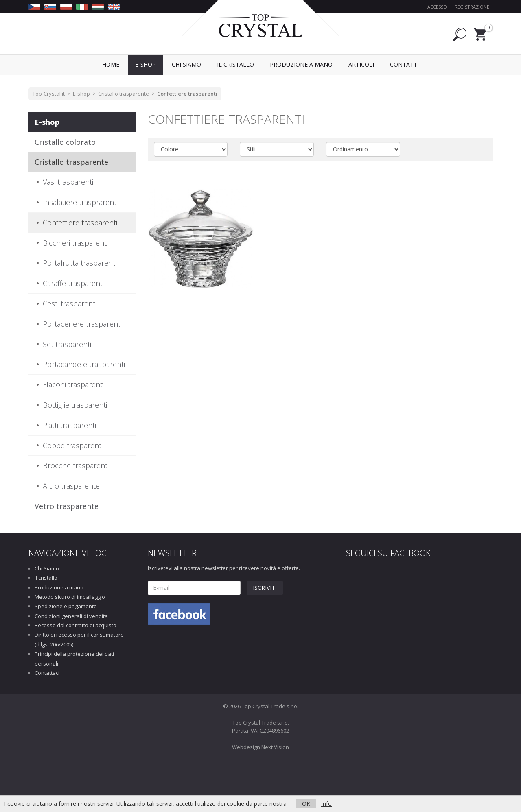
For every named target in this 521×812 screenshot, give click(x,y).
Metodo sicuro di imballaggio (70, 597)
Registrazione (472, 7)
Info (326, 804)
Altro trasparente (71, 486)
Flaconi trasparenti (73, 384)
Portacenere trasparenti (82, 324)
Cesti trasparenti (70, 303)
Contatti (404, 64)
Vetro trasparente (67, 506)
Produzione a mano (59, 587)
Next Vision (275, 747)
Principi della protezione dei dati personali (74, 658)
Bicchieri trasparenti (75, 243)
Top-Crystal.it (49, 94)
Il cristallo (46, 578)
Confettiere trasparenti (187, 94)
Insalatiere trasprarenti (80, 202)
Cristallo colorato (65, 142)
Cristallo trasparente (124, 94)
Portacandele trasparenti (84, 364)
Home (111, 64)
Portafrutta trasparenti (80, 263)
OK (306, 804)
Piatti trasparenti (69, 425)
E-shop (81, 94)
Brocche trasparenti (76, 465)
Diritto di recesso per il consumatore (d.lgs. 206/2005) (79, 639)
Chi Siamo (47, 568)
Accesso (437, 7)
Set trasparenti (67, 344)
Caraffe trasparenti (73, 283)
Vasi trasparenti (68, 182)
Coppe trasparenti (73, 445)
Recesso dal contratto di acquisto (76, 625)
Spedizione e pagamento (66, 606)
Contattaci (47, 673)
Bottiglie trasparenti (75, 405)
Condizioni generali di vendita (71, 616)
